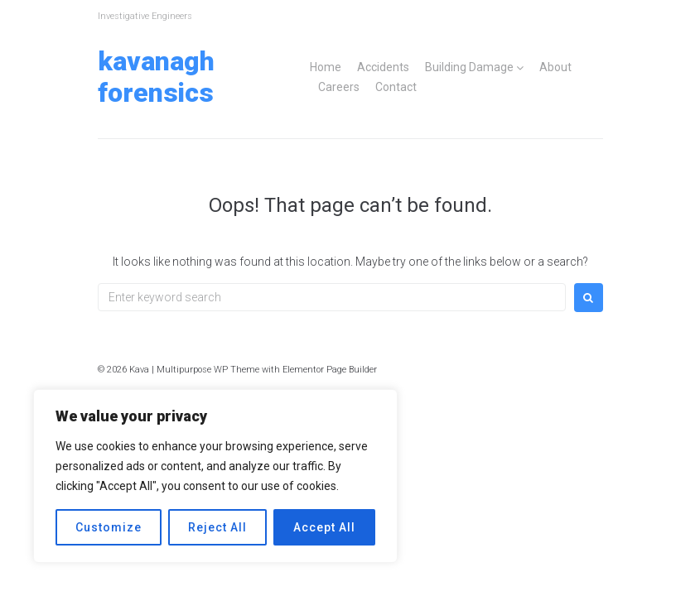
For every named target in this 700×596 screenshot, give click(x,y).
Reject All (217, 527)
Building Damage (469, 67)
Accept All (324, 527)
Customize (109, 527)
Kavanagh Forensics (156, 77)
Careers (339, 87)
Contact (396, 87)
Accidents (383, 67)
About (555, 67)
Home (326, 67)
